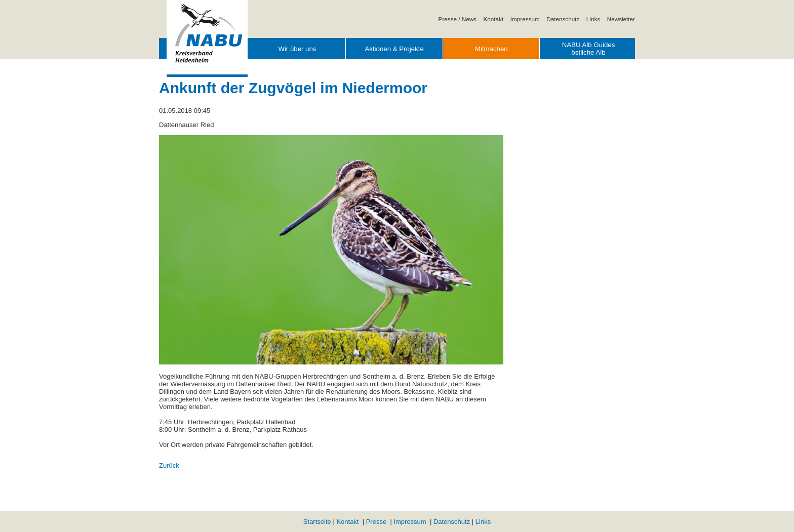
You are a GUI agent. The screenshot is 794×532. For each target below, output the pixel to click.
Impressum (525, 19)
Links (593, 19)
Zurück (169, 465)
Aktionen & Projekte (394, 49)
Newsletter (621, 19)
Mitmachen (491, 49)
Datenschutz (563, 19)
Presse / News (458, 19)
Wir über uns (297, 49)
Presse (376, 522)
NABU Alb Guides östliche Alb (589, 49)
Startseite (317, 522)
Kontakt (494, 19)
